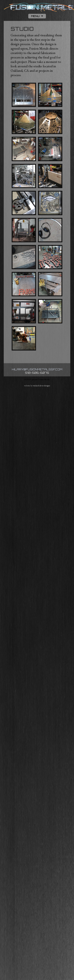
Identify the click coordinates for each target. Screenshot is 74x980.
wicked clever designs (41, 386)
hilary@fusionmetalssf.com (37, 369)
